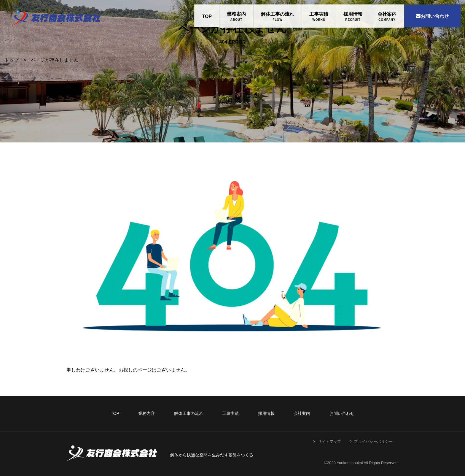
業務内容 (146, 413)
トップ (12, 60)
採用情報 (353, 14)
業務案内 (236, 14)
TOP (207, 16)
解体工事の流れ (278, 14)
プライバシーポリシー (373, 441)
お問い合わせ (432, 16)
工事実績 (319, 14)
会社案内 (387, 14)
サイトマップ (329, 441)
